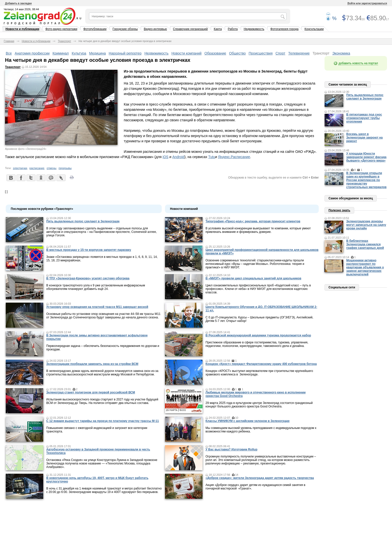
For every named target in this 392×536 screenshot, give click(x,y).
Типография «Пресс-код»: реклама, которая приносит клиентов (253, 221)
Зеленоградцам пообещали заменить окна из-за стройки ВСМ (92, 364)
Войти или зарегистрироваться (367, 3)
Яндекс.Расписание (234, 157)
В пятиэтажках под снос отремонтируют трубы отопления (364, 118)
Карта (218, 29)
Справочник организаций (190, 29)
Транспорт (64, 41)
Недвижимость (254, 29)
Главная (9, 41)
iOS (165, 157)
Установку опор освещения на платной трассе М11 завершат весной (97, 307)
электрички (20, 168)
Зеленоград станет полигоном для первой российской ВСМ (91, 392)
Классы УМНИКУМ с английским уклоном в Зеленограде (247, 421)
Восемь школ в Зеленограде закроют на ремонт (364, 138)
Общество (237, 53)
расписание (37, 168)
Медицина (98, 53)
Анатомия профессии (32, 53)
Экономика (341, 53)
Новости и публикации (22, 29)
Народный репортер (125, 53)
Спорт (280, 53)
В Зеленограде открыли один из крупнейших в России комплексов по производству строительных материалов (366, 180)
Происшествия (261, 53)
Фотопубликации (95, 29)
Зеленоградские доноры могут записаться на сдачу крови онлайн (366, 225)
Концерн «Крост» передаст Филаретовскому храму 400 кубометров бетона (261, 364)
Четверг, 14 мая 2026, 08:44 (21, 9)
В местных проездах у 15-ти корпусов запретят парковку (89, 250)
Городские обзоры (125, 29)
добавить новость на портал (358, 63)
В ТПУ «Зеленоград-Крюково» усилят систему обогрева (88, 278)
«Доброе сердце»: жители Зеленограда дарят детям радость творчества (260, 478)
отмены (52, 168)
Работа (233, 29)
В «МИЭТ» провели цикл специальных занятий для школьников (253, 278)
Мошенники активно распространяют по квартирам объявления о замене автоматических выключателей (365, 267)
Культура (79, 53)
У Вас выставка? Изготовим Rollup (231, 449)
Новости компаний (187, 53)
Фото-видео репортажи (61, 29)
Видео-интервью (155, 29)
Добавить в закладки (18, 3)
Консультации (314, 29)
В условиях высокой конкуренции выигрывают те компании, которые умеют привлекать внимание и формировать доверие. (258, 230)
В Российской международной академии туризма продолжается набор (258, 335)
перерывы (65, 168)
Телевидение (299, 53)
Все (9, 53)
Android (178, 157)
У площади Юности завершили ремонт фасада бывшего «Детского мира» (366, 157)
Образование (215, 53)
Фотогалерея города (284, 29)
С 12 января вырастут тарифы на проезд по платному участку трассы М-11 (102, 421)
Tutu (212, 157)
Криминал (61, 53)
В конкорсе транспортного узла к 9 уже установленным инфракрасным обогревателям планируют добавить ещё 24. (96, 287)
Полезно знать (339, 210)
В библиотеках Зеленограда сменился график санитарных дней (365, 244)
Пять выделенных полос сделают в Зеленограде (83, 221)
